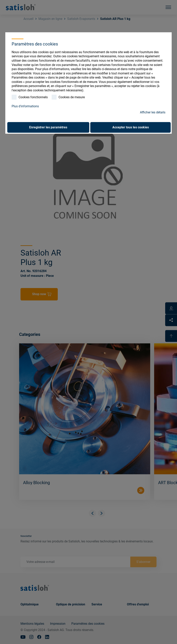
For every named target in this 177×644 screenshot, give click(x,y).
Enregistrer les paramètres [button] (48, 127)
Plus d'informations (25, 106)
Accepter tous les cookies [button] (131, 127)
